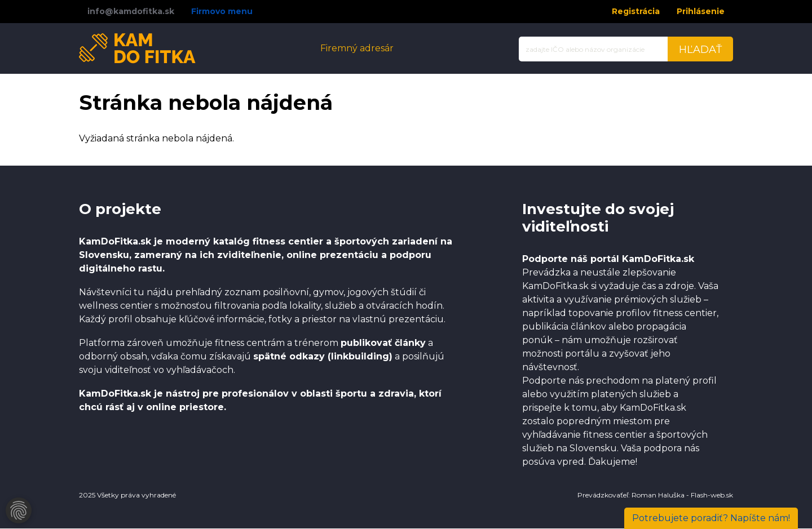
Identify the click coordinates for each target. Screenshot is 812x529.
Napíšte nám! (711, 518)
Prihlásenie (701, 11)
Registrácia (636, 11)
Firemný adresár (357, 48)
